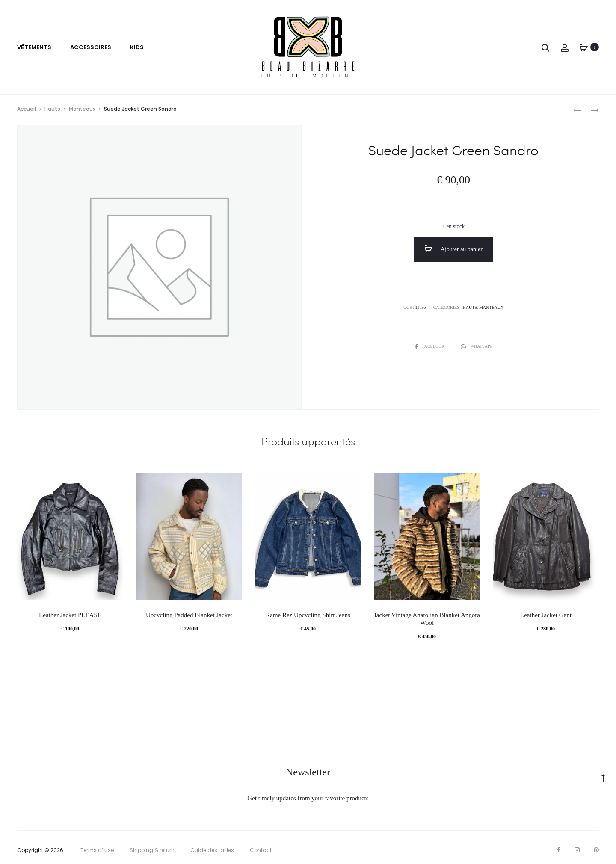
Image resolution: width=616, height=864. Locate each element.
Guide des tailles (212, 851)
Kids (137, 47)
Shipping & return (152, 851)
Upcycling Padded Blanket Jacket (189, 615)
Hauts (52, 109)
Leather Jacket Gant (546, 615)
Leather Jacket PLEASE (70, 615)
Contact (261, 851)
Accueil (27, 109)
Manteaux (82, 109)
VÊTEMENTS (34, 47)
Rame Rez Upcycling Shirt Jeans (308, 615)
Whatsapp (477, 346)
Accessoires (91, 47)
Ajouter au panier (453, 249)
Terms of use (97, 851)
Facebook (430, 346)
